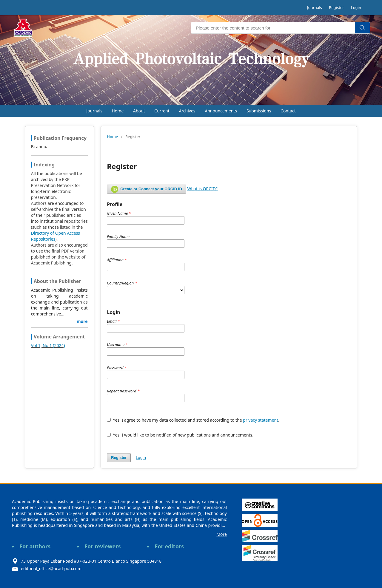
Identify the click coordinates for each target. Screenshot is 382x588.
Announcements (221, 111)
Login (356, 7)
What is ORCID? (202, 189)
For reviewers (103, 546)
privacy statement (261, 420)
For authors (35, 546)
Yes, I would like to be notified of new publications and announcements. (180, 435)
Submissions (259, 111)
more (82, 321)
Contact (288, 111)
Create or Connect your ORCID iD (146, 189)
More (222, 534)
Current (162, 111)
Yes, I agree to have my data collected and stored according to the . (193, 420)
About (139, 111)
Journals (315, 7)
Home (118, 111)
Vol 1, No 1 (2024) (48, 345)
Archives (187, 111)
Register (336, 7)
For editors (169, 546)
